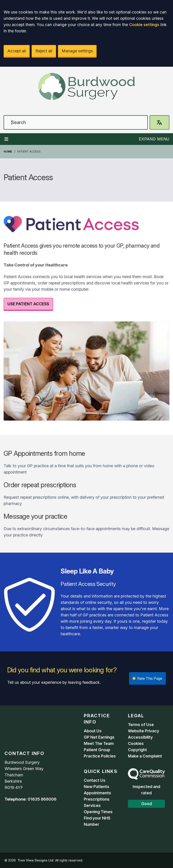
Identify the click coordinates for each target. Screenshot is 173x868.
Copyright (137, 750)
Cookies (136, 743)
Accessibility (140, 737)
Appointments (97, 793)
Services (92, 805)
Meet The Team (99, 743)
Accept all (17, 51)
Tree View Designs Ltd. (36, 860)
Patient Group (97, 750)
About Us (93, 731)
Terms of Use (141, 725)
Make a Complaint (145, 756)
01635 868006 (42, 799)
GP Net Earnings (99, 737)
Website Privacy (143, 731)
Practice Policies (100, 756)
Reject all (44, 51)
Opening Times (98, 812)
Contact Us (95, 780)
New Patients (97, 787)
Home (8, 152)
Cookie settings (144, 25)
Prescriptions (97, 799)
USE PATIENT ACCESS (28, 304)
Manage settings (77, 51)
